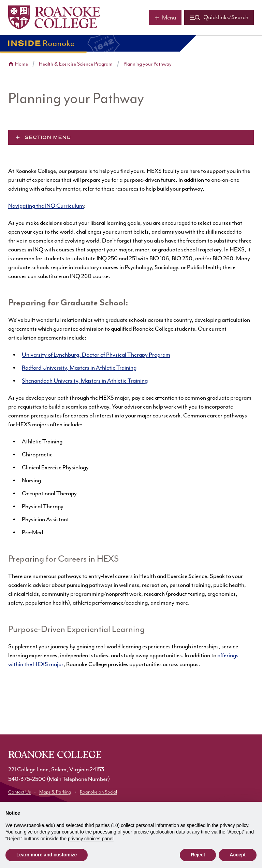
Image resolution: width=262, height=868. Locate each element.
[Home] (54, 17)
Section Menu (48, 137)
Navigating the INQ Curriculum (46, 206)
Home (21, 64)
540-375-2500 (27, 779)
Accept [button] (238, 855)
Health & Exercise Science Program (76, 64)
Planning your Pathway (148, 64)
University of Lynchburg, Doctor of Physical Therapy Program (96, 355)
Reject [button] (198, 855)
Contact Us (19, 792)
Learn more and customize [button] (47, 855)
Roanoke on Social (98, 792)
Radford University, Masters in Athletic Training (79, 368)
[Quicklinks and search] (219, 17)
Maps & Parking (55, 792)
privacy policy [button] (234, 825)
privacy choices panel (91, 839)
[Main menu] (165, 17)
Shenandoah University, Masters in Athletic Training (85, 381)
